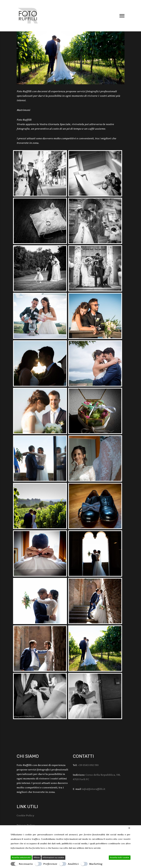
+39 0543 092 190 (88, 765)
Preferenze (50, 864)
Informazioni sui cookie (53, 857)
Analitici (73, 864)
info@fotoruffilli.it (94, 789)
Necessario (26, 864)
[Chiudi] (129, 828)
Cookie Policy (25, 815)
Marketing (96, 864)
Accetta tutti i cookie (120, 857)
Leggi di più (108, 848)
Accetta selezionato (21, 857)
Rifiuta (37, 857)
